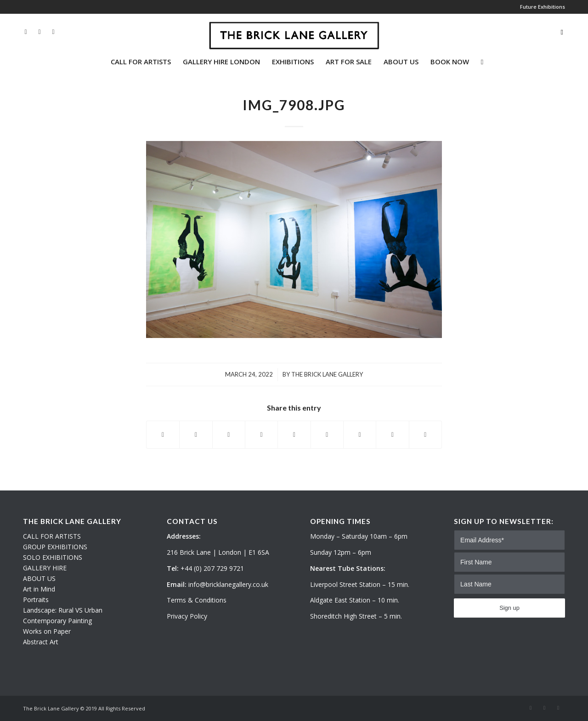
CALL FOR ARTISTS (52, 536)
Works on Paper (47, 631)
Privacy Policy (187, 616)
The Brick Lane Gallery (327, 374)
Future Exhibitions (543, 7)
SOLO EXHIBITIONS (53, 557)
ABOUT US (39, 578)
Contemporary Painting (57, 621)
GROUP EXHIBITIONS (55, 547)
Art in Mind (39, 589)
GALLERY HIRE (45, 568)
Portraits (36, 600)
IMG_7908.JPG (294, 105)
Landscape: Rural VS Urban (63, 610)
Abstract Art (41, 642)
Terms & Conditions (197, 600)
